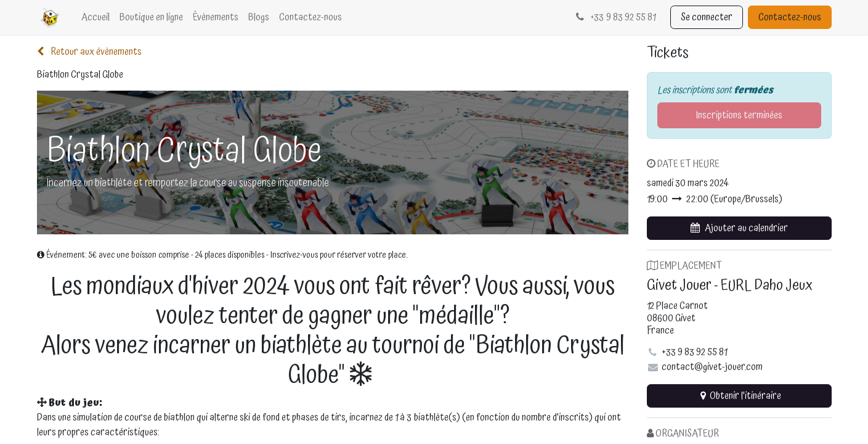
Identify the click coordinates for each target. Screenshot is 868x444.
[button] (739, 228)
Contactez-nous (790, 17)
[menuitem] (95, 17)
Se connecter (707, 17)
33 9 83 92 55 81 (614, 17)
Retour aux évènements (89, 52)
